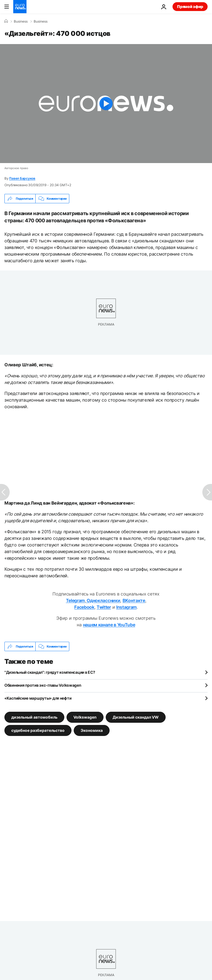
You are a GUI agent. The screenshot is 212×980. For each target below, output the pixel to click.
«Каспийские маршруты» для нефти (38, 698)
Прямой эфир (190, 6)
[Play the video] (106, 104)
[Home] (6, 21)
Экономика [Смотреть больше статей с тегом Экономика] (92, 730)
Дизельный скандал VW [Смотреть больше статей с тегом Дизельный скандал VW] (136, 717)
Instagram (126, 607)
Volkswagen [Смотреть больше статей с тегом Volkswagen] (85, 717)
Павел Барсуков (22, 178)
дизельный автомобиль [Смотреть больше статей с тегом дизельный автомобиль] (34, 717)
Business (21, 21)
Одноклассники (103, 600)
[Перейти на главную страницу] (20, 7)
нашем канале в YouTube (109, 625)
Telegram (75, 600)
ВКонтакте (134, 600)
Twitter (104, 607)
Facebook (84, 607)
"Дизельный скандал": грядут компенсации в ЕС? (50, 672)
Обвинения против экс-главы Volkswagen (43, 685)
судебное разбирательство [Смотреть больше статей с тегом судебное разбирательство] (38, 730)
